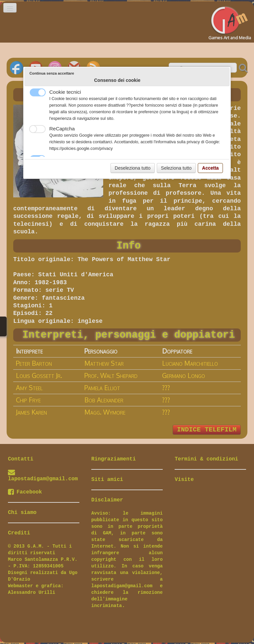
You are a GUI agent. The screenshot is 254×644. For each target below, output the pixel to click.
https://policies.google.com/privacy (81, 149)
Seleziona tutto (176, 168)
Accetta (211, 168)
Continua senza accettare (52, 73)
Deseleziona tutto (133, 168)
